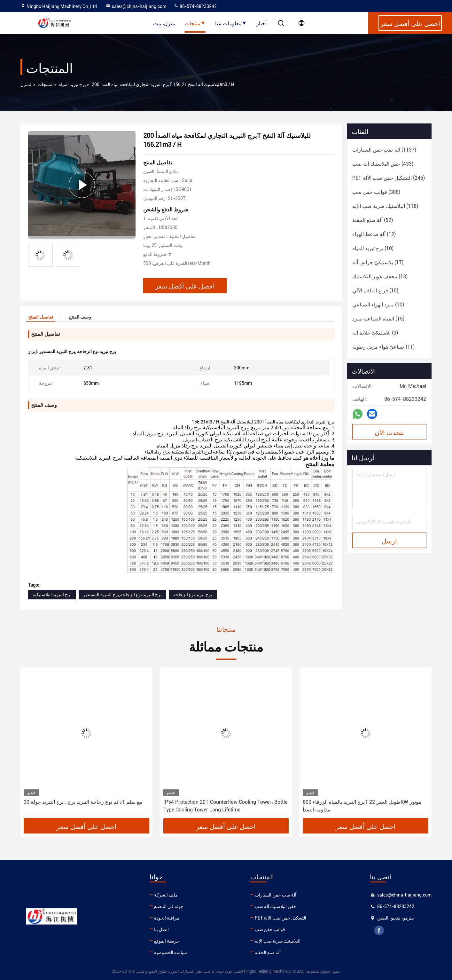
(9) (375, 333)
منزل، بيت (164, 23)
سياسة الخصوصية (171, 952)
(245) (389, 178)
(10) (373, 248)
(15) (375, 291)
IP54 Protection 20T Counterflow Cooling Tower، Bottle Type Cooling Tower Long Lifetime (225, 806)
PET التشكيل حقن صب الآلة (281, 918)
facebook (379, 930)
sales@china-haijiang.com (136, 6)
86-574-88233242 (195, 6)
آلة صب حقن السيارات (276, 895)
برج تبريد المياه (72, 84)
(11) (383, 347)
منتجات (195, 23)
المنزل (27, 84)
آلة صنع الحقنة (268, 952)
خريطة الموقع (167, 941)
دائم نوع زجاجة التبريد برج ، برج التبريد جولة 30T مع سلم (83, 802)
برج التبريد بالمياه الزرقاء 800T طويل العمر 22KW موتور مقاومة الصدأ (362, 806)
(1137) (384, 150)
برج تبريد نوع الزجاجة (193, 595)
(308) (376, 192)
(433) (383, 164)
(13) (380, 277)
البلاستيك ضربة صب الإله (278, 941)
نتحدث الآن (389, 432)
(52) (373, 220)
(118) (385, 206)
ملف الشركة (166, 895)
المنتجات (46, 84)
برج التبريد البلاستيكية (52, 595)
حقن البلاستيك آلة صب (276, 906)
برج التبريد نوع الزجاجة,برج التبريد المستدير (122, 595)
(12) (374, 234)
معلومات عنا (231, 23)
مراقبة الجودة (167, 918)
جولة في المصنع (169, 906)
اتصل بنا (161, 929)
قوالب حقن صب (270, 929)
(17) (378, 262)
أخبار (261, 23)
